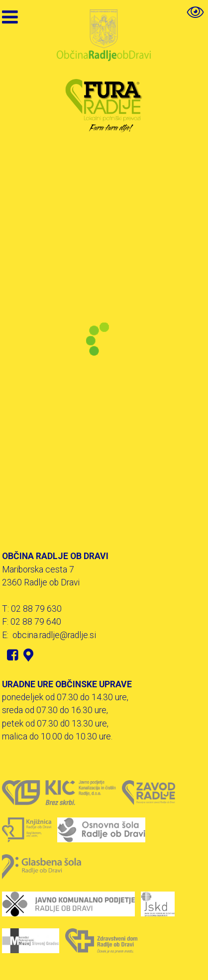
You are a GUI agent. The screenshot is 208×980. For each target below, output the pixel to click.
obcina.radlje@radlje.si (54, 635)
